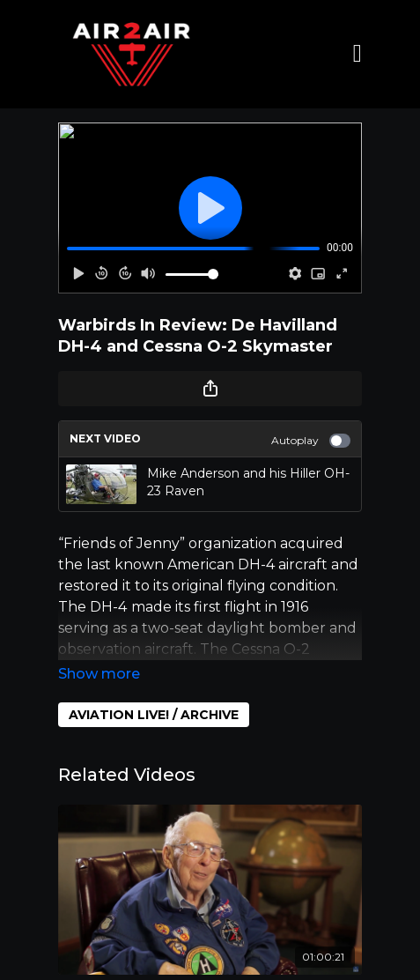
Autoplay (311, 441)
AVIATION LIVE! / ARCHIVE (154, 715)
